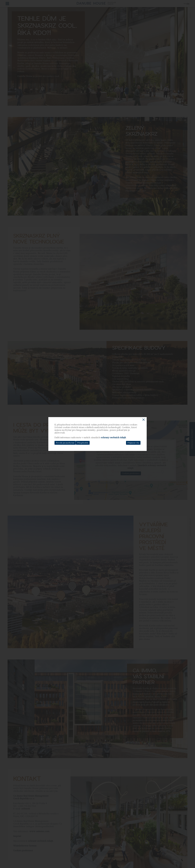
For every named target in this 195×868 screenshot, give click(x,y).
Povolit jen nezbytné (65, 443)
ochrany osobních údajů (113, 437)
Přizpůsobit (83, 443)
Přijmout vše (133, 443)
